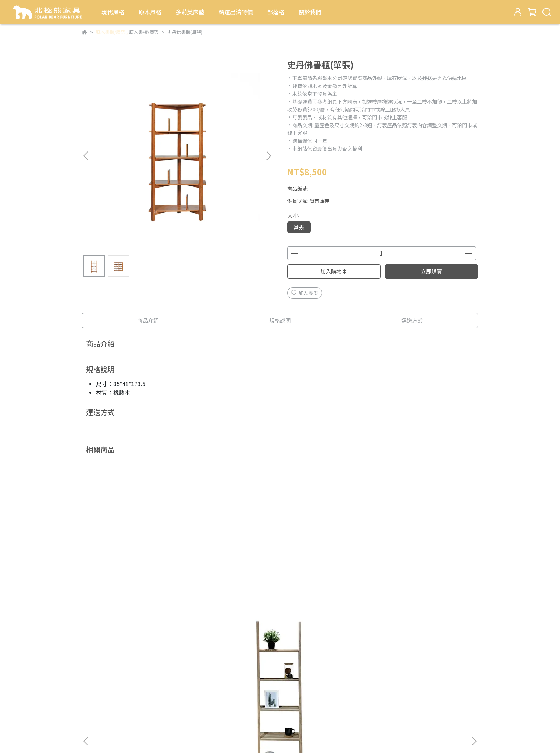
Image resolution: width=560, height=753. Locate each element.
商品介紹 (148, 320)
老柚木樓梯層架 (135, 578)
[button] (269, 156)
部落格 (276, 12)
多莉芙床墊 (190, 12)
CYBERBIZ (231, 735)
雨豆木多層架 (328, 578)
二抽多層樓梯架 (232, 578)
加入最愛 (305, 293)
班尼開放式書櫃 (425, 578)
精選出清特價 (236, 12)
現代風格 (113, 12)
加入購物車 (334, 271)
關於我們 (310, 12)
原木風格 (150, 12)
